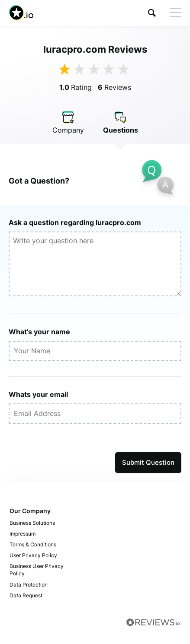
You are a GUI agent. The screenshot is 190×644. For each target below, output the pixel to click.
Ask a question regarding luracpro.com (75, 222)
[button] (152, 13)
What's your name (39, 332)
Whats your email (38, 394)
